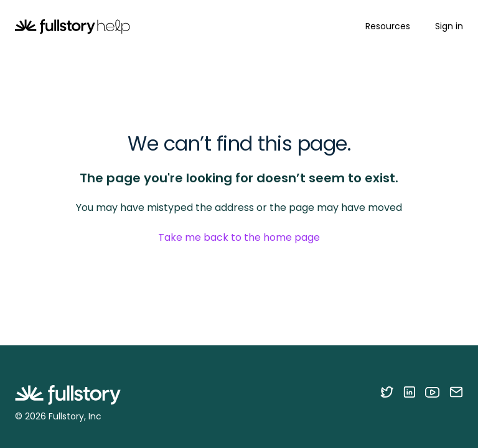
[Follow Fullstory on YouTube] (432, 392)
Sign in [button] (449, 26)
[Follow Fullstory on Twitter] (387, 392)
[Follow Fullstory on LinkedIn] (409, 392)
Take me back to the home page (239, 237)
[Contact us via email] (456, 392)
